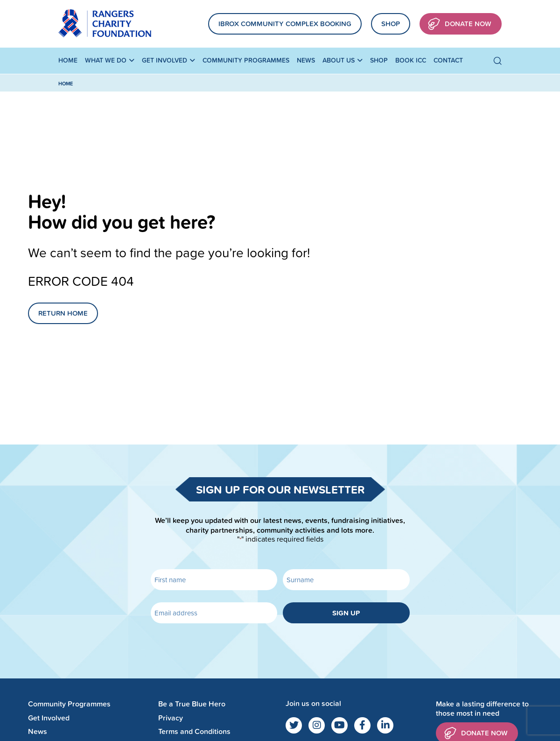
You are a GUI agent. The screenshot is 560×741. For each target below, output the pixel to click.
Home (68, 60)
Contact (448, 60)
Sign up (346, 613)
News (306, 60)
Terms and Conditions (194, 731)
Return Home (63, 313)
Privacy (171, 718)
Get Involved (164, 60)
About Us (339, 60)
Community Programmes (246, 60)
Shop (391, 24)
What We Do (106, 60)
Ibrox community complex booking (285, 24)
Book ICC (411, 60)
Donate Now (460, 24)
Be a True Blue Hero (192, 704)
